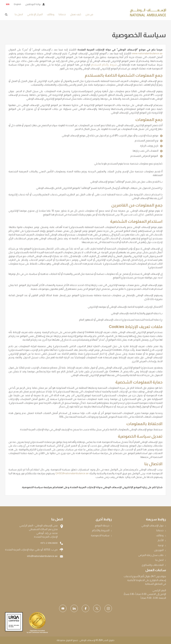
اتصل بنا (19, 14)
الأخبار (160, 540)
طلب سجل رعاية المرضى (151, 555)
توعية (161, 545)
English (17, 4)
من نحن (89, 14)
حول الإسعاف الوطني (152, 525)
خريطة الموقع (102, 525)
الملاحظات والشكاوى (153, 565)
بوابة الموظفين (33, 4)
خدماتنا (62, 14)
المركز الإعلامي (35, 14)
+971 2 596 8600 (49, 543)
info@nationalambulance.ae (42, 556)
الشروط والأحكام (101, 530)
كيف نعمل (76, 14)
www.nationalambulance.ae (147, 53)
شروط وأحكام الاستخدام (104, 65)
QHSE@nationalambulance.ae (72, 473)
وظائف (51, 14)
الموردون (159, 550)
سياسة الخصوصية (100, 535)
